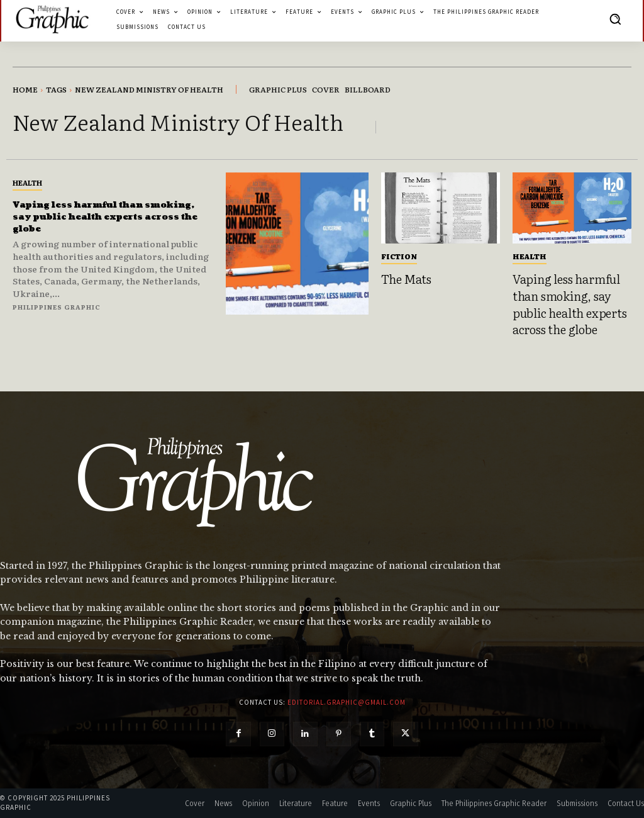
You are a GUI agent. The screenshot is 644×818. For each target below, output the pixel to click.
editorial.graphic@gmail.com (347, 702)
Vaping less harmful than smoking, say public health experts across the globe (96, 216)
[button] (615, 19)
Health (27, 182)
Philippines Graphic (57, 307)
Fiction (399, 256)
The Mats (406, 279)
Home (25, 89)
